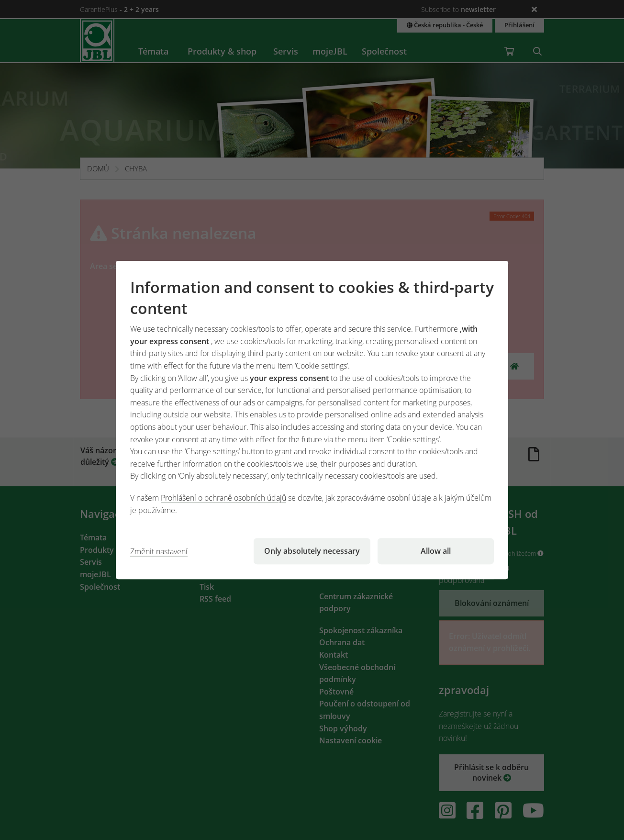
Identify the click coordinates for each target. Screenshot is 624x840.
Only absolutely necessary (312, 551)
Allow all (436, 551)
